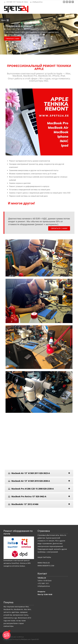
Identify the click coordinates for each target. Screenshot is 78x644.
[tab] (39, 473)
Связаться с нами (13, 38)
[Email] (7, 635)
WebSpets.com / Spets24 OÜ (30, 639)
